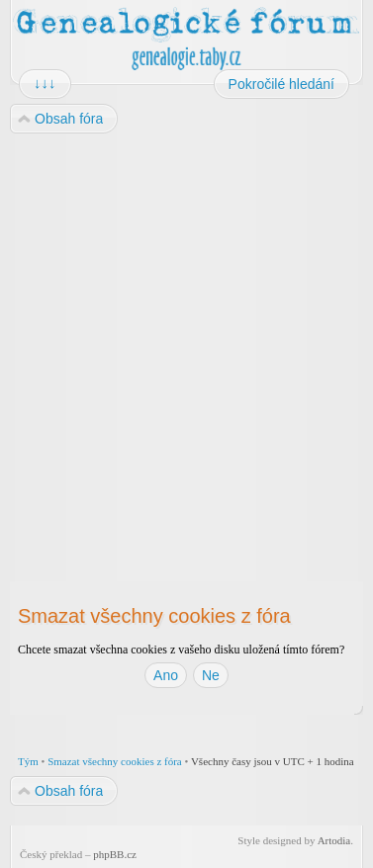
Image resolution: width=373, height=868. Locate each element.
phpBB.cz (115, 854)
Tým (28, 761)
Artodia (334, 840)
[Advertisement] (186, 341)
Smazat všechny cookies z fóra (115, 761)
